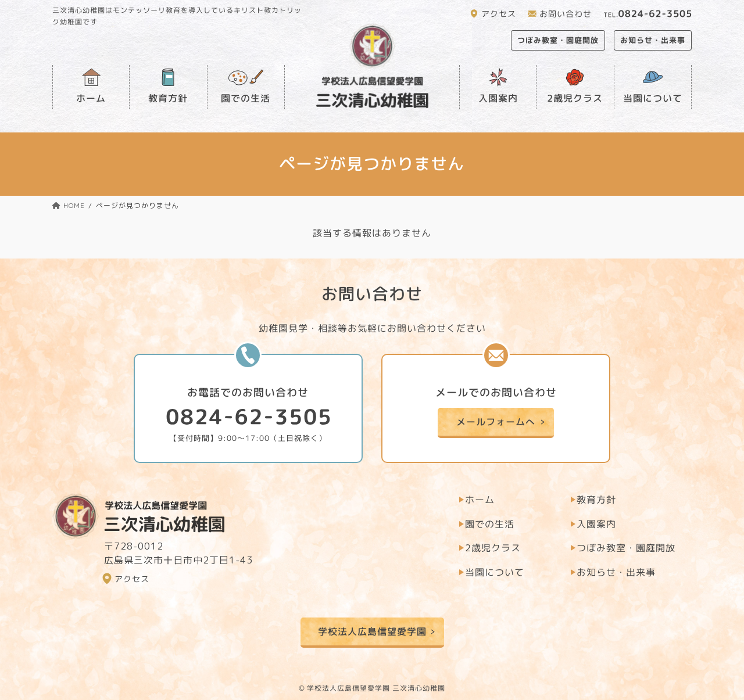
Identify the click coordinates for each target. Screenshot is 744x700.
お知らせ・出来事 (653, 40)
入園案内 (498, 98)
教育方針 (168, 98)
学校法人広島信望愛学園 (372, 631)
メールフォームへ (496, 422)
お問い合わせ (566, 14)
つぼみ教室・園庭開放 (558, 40)
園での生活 (246, 98)
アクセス (499, 14)
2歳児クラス (575, 98)
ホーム (91, 98)
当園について (653, 98)
